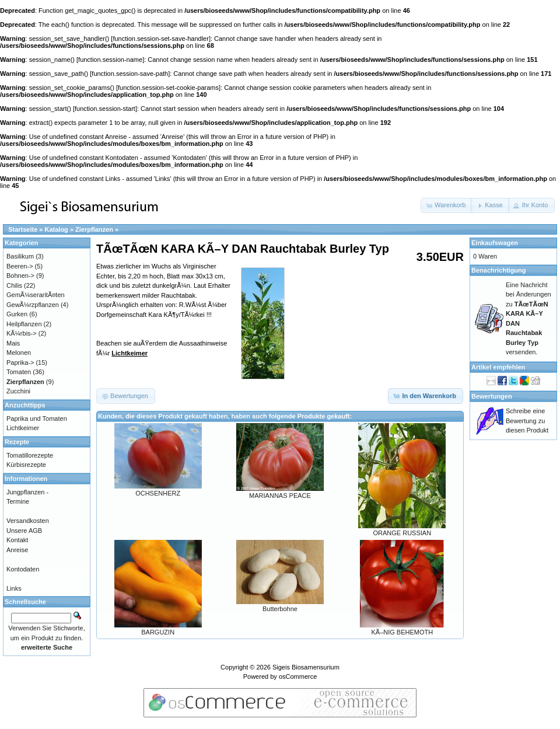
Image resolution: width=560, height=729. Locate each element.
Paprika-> (20, 362)
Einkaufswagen (495, 243)
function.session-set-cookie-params (168, 88)
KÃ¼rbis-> (22, 333)
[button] (447, 205)
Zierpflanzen (94, 229)
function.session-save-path (130, 74)
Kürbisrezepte (26, 465)
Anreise (17, 550)
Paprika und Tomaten (37, 418)
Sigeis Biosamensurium (306, 667)
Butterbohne (280, 609)
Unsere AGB (24, 531)
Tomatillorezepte (30, 455)
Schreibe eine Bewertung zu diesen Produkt (527, 421)
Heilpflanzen (24, 324)
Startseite (23, 229)
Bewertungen (492, 396)
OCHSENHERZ (158, 493)
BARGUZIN (158, 632)
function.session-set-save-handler (160, 39)
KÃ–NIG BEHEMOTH (402, 632)
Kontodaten (23, 569)
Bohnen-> (20, 275)
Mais (13, 343)
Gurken (17, 314)
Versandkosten (28, 521)
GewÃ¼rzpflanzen (33, 305)
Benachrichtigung (499, 270)
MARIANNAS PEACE (280, 496)
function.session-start (105, 109)
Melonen (19, 353)
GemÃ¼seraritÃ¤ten (36, 295)
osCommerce (298, 676)
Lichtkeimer (129, 353)
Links (14, 588)
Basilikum (20, 256)
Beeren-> (20, 266)
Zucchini (18, 391)
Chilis (14, 285)
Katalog (57, 229)
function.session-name (110, 60)
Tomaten (19, 372)
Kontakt (17, 540)
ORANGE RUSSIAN (402, 533)
